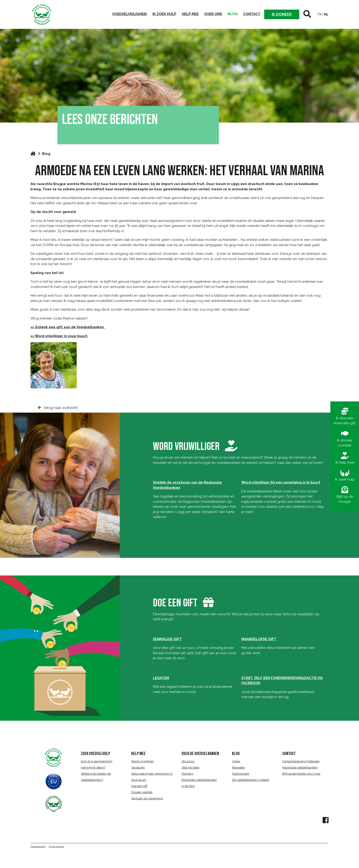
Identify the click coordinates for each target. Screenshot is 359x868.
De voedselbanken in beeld (250, 780)
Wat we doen (190, 767)
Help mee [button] (190, 14)
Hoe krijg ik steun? (93, 767)
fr (320, 14)
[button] (307, 14)
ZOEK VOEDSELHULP (95, 754)
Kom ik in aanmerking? (97, 761)
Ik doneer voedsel (345, 439)
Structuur (188, 761)
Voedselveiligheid (130, 14)
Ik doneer (282, 14)
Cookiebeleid (38, 846)
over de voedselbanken (200, 754)
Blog (233, 14)
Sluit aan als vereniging (147, 798)
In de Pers (188, 786)
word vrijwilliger (195, 447)
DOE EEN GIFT (175, 603)
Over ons (213, 14)
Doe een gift (139, 786)
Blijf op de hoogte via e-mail (301, 774)
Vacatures (138, 767)
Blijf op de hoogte (345, 495)
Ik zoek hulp (164, 14)
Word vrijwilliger (143, 761)
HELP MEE (138, 754)
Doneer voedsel (142, 792)
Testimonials (241, 774)
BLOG (236, 754)
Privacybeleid (56, 846)
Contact (252, 14)
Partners (187, 774)
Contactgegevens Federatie (301, 761)
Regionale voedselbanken (199, 780)
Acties (236, 761)
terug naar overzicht (58, 408)
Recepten (238, 767)
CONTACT (289, 754)
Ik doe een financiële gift (345, 417)
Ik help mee (345, 458)
